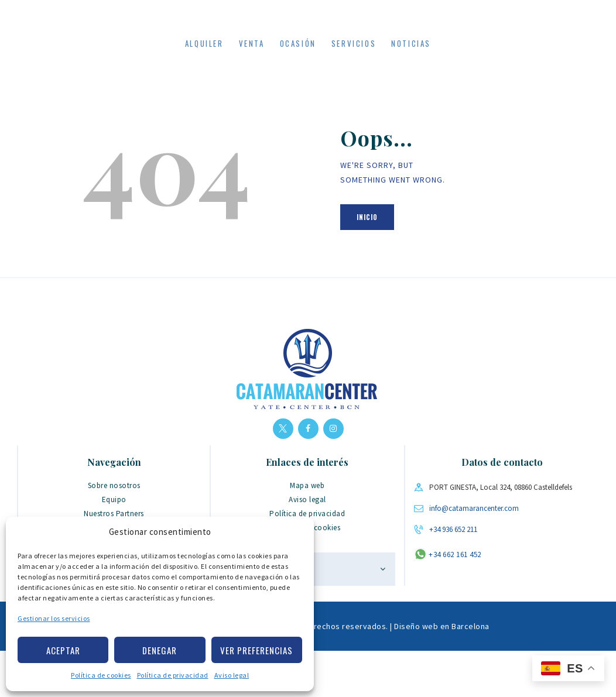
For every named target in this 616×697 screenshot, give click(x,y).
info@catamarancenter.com (474, 554)
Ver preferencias (256, 650)
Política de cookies (101, 675)
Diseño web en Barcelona (442, 672)
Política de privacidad (173, 675)
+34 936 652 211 (453, 576)
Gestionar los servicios (54, 618)
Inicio (367, 263)
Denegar (160, 650)
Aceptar (63, 650)
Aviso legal (232, 675)
